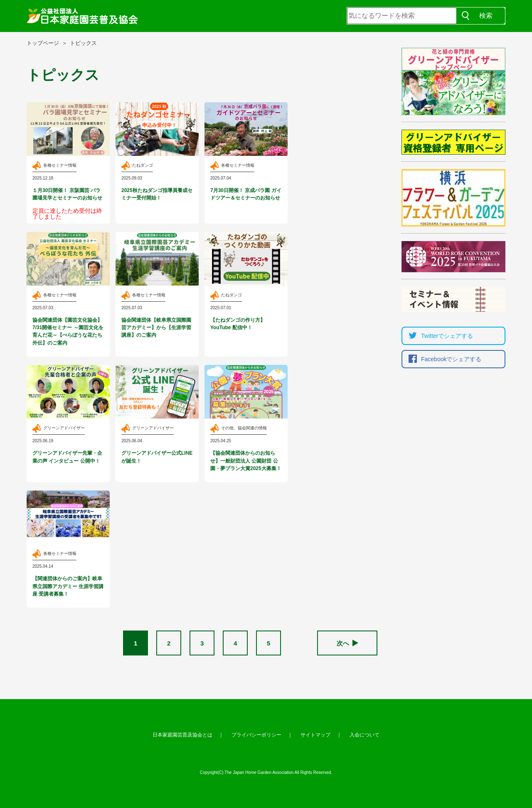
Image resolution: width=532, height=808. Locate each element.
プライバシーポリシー (256, 735)
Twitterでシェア (439, 336)
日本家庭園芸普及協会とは (182, 735)
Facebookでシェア (443, 359)
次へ (347, 643)
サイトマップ (315, 735)
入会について (365, 735)
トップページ (43, 43)
